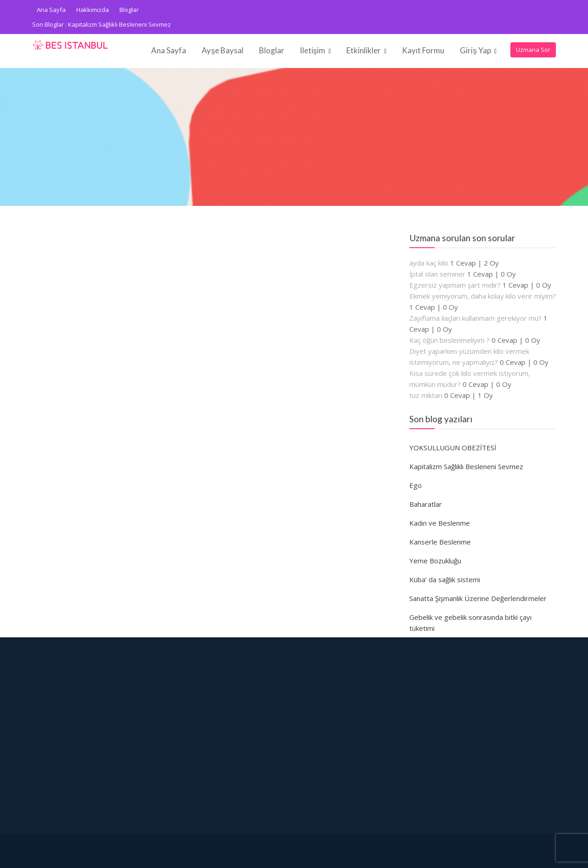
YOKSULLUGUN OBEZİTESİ (453, 448)
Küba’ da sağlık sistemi (445, 579)
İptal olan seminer (437, 274)
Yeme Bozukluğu (435, 561)
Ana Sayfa (51, 10)
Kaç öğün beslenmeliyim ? (449, 340)
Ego (416, 485)
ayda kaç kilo (429, 263)
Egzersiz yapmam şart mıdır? (455, 285)
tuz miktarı (426, 395)
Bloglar (129, 10)
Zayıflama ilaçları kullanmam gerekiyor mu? (475, 318)
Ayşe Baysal (223, 50)
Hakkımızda (93, 10)
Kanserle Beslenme (440, 542)
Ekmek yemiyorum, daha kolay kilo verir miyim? (483, 296)
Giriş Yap (475, 50)
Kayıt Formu (423, 50)
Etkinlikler (364, 50)
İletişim (313, 50)
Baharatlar (426, 504)
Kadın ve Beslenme (440, 523)
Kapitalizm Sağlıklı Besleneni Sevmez (119, 24)
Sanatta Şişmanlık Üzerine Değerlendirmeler (478, 598)
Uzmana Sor (533, 50)
